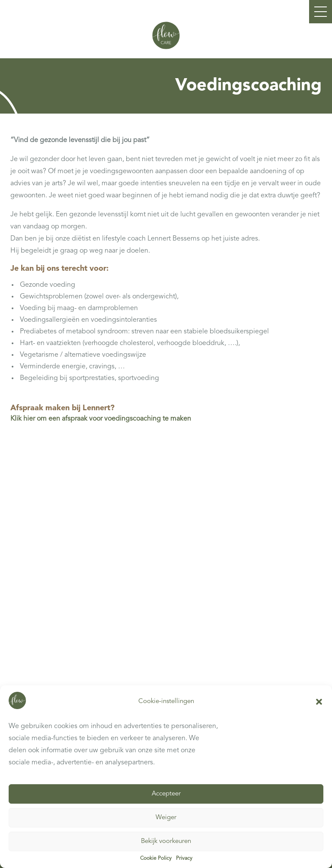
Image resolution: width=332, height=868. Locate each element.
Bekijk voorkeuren (166, 842)
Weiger (166, 818)
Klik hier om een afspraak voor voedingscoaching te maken (101, 419)
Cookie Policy (156, 859)
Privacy (184, 859)
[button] (319, 702)
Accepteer (166, 794)
